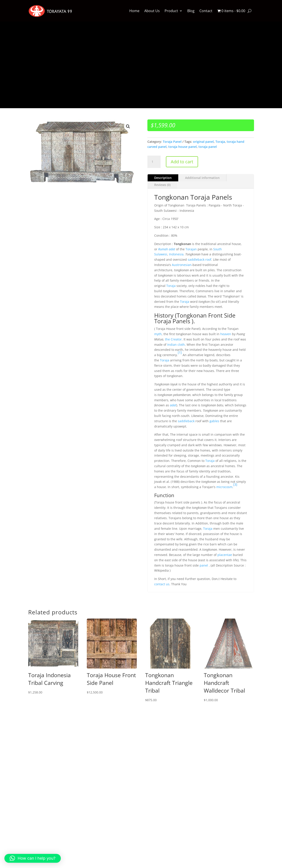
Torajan (191, 249)
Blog (191, 11)
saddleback (186, 421)
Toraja (220, 142)
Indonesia (176, 254)
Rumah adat (167, 249)
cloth (181, 345)
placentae (225, 555)
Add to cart (182, 162)
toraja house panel (183, 147)
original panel (203, 142)
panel (204, 565)
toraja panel (208, 147)
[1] (180, 352)
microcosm (224, 487)
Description (163, 178)
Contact (206, 11)
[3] (235, 484)
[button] (128, 126)
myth (158, 334)
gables (214, 421)
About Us (152, 11)
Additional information (202, 178)
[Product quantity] (154, 162)
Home (134, 11)
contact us (162, 584)
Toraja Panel (172, 142)
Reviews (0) (162, 185)
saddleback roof (199, 259)
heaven (226, 334)
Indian (172, 345)
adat (173, 405)
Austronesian (182, 265)
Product (171, 11)
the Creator (173, 339)
